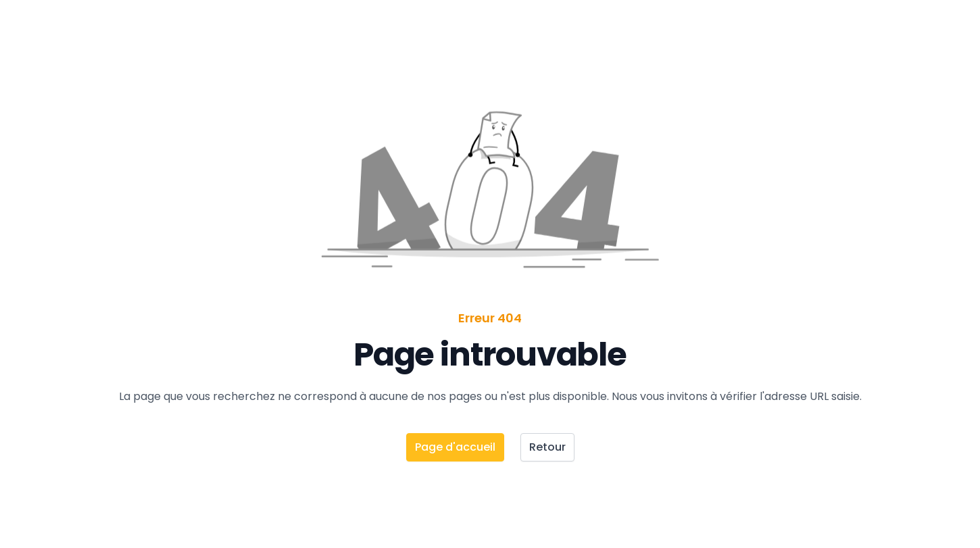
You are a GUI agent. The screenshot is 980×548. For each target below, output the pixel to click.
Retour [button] (547, 447)
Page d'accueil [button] (455, 447)
